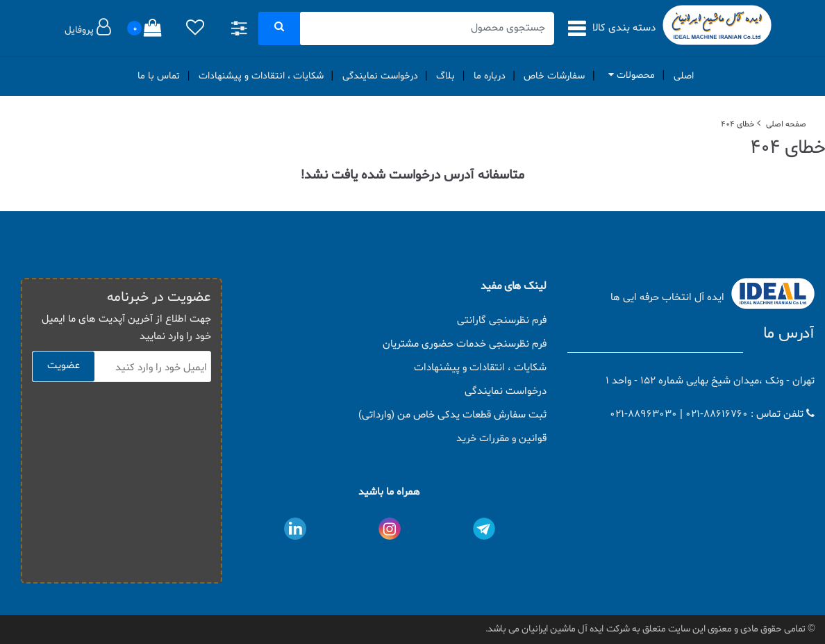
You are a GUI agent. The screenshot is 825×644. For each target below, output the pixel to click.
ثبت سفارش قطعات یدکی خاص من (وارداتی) (452, 415)
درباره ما (490, 76)
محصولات (629, 75)
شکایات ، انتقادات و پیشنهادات (261, 76)
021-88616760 (717, 414)
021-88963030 (643, 414)
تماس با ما (159, 76)
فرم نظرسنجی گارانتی (502, 321)
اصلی (684, 76)
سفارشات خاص (554, 76)
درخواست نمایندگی (380, 76)
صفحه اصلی (786, 124)
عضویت (64, 366)
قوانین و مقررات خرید (501, 439)
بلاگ (445, 76)
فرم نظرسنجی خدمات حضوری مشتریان (465, 344)
